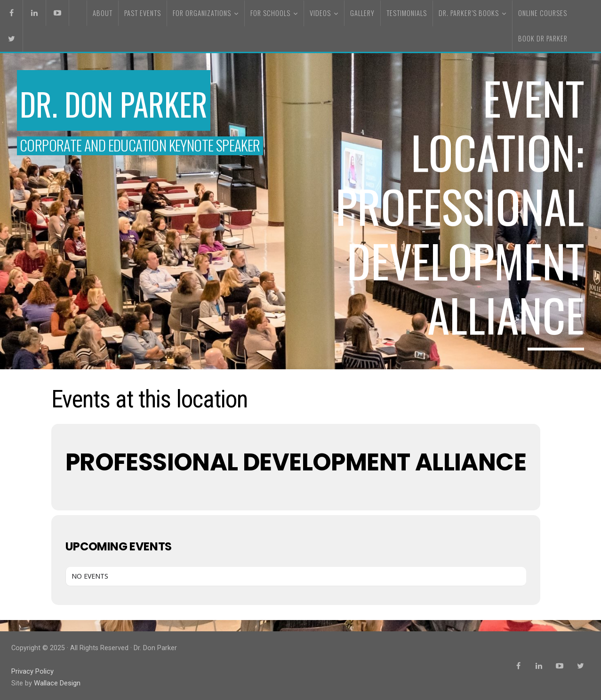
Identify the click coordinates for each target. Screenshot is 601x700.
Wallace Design (57, 683)
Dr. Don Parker (125, 102)
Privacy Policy (32, 671)
